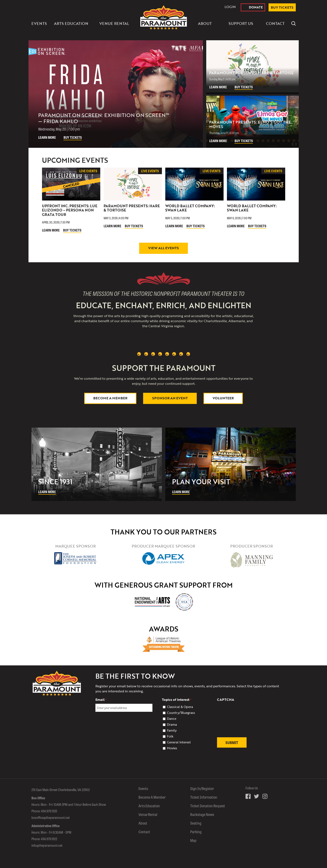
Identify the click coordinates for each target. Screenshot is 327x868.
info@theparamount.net (47, 845)
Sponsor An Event (170, 398)
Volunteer (223, 398)
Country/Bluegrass (181, 713)
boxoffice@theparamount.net (51, 818)
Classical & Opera (180, 707)
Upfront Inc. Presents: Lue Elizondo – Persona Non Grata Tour (70, 210)
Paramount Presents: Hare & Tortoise (132, 208)
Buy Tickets (73, 137)
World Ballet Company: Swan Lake (190, 208)
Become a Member (110, 398)
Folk (170, 736)
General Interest (179, 742)
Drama (172, 724)
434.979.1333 (49, 811)
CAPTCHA (226, 700)
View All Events (163, 248)
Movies (172, 748)
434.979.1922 (49, 839)
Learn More (47, 137)
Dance (172, 719)
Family (172, 730)
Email (101, 700)
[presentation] (249, 722)
